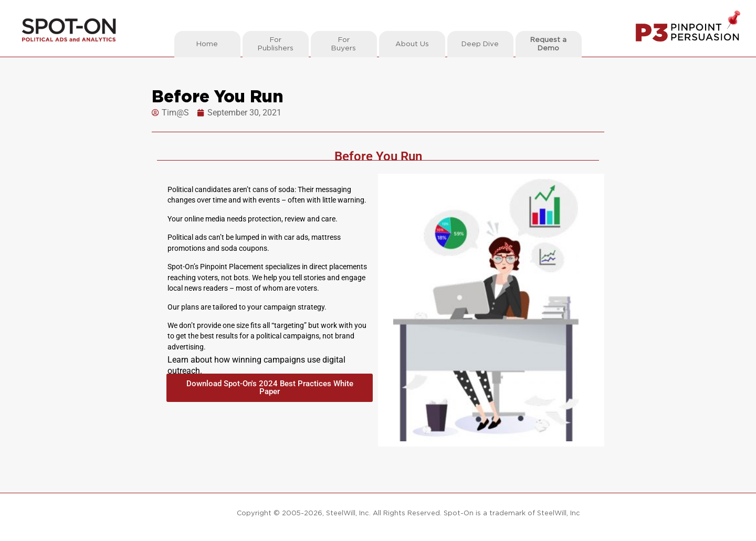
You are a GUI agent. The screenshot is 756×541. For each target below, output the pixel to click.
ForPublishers (276, 44)
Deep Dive (480, 44)
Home (207, 44)
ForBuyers (344, 44)
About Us (412, 44)
